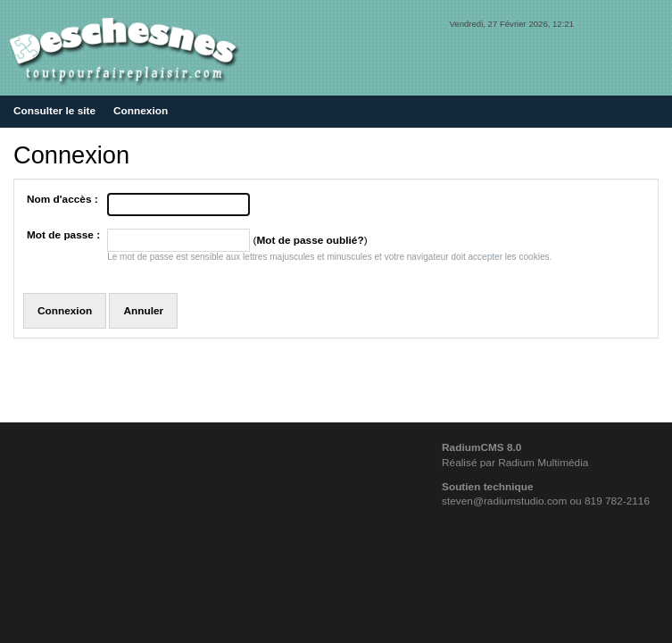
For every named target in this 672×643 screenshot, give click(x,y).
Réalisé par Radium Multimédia (515, 463)
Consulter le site (54, 111)
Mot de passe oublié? (310, 240)
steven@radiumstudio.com (504, 501)
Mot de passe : (63, 235)
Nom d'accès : (62, 199)
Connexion (141, 111)
